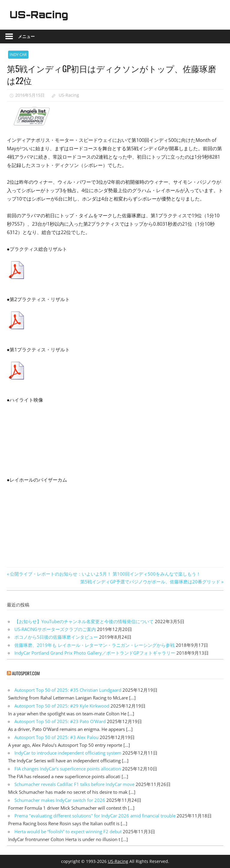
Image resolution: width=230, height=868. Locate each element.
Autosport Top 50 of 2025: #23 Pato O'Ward (60, 721)
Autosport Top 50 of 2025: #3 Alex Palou (56, 737)
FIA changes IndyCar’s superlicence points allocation (68, 769)
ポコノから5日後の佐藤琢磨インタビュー (56, 637)
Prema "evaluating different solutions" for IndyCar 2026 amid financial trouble (95, 816)
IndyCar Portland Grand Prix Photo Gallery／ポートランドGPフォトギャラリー (95, 653)
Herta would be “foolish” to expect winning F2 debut (68, 831)
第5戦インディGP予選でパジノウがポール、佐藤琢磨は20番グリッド (150, 582)
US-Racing (39, 15)
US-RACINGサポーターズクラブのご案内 (55, 629)
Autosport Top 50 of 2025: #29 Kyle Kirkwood (62, 706)
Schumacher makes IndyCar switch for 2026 (60, 800)
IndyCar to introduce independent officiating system (68, 753)
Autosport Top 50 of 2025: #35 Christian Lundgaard (68, 690)
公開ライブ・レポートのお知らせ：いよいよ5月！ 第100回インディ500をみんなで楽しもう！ (105, 574)
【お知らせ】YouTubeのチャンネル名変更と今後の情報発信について (84, 621)
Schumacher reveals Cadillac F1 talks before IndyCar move (74, 784)
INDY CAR (18, 54)
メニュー (26, 36)
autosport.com (26, 673)
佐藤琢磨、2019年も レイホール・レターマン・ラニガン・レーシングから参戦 (94, 645)
